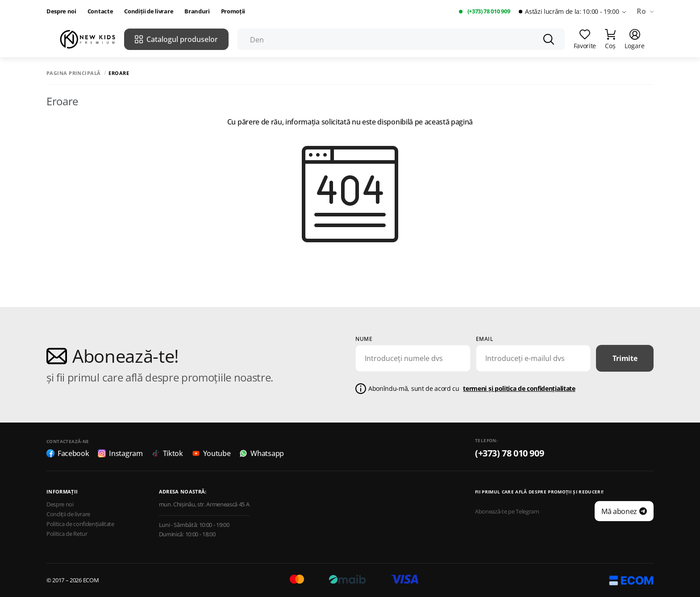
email (485, 339)
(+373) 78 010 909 (489, 11)
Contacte (100, 11)
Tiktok (167, 453)
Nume (364, 339)
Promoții (233, 11)
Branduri (197, 11)
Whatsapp (261, 453)
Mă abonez (624, 511)
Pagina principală (73, 73)
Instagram (120, 453)
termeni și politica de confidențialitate (519, 388)
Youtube (211, 453)
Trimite (625, 358)
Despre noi (61, 11)
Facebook (68, 453)
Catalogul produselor (176, 39)
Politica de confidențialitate (80, 524)
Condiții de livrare (149, 11)
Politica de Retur (67, 534)
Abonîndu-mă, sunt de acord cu (472, 389)
